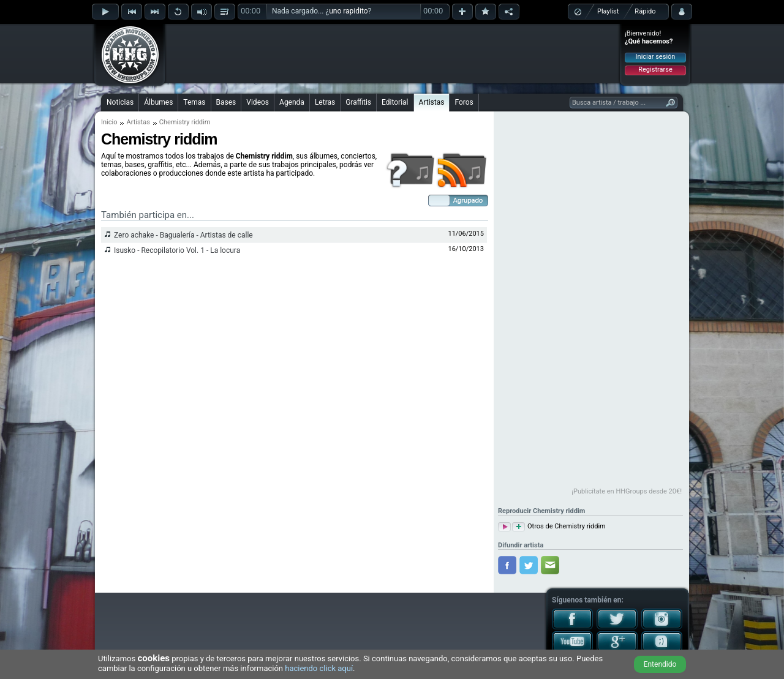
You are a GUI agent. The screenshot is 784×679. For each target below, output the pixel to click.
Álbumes (158, 102)
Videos (258, 102)
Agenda (292, 102)
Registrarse (655, 69)
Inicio (109, 122)
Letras (325, 102)
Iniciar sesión (656, 57)
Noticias (120, 102)
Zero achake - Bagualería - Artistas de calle (183, 235)
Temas (194, 102)
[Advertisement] (393, 53)
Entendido (660, 664)
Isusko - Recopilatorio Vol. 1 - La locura (177, 250)
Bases (226, 102)
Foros (464, 102)
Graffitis (358, 102)
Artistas (432, 102)
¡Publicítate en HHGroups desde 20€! (627, 491)
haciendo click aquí (319, 668)
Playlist (608, 11)
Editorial (395, 102)
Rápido (645, 11)
